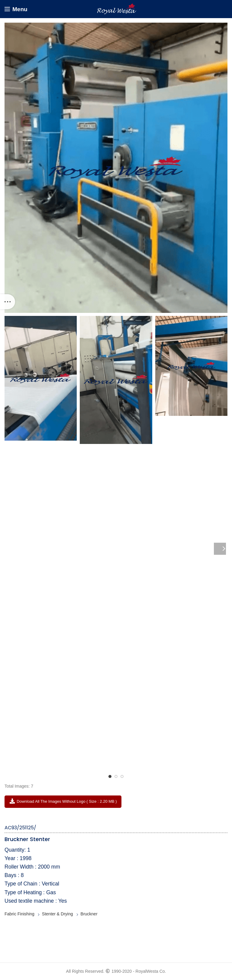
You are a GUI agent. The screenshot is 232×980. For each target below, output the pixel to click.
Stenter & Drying (58, 914)
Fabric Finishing (19, 914)
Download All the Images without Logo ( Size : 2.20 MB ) (63, 801)
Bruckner (89, 914)
